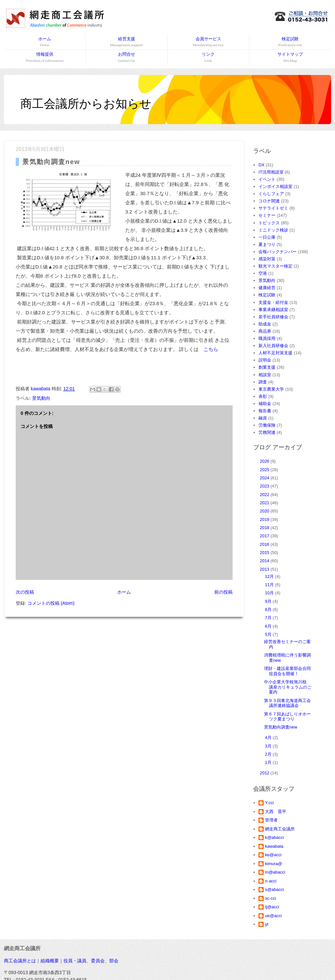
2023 (265, 486)
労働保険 (267, 425)
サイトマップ (290, 57)
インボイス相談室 (275, 186)
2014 (265, 561)
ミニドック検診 (273, 230)
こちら (211, 349)
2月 (269, 754)
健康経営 (267, 288)
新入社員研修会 (273, 346)
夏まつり (267, 244)
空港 (263, 273)
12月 (270, 576)
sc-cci (270, 898)
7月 (269, 618)
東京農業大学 (271, 389)
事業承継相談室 (273, 310)
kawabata (274, 846)
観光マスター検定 (275, 266)
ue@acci (273, 916)
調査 (263, 382)
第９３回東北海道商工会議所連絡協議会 (287, 703)
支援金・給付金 (273, 302)
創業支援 (267, 367)
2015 (265, 553)
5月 (269, 634)
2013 (265, 569)
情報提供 (45, 57)
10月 (270, 593)
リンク (208, 57)
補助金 (265, 404)
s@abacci (274, 889)
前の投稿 (223, 592)
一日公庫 (267, 237)
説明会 (265, 360)
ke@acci (273, 855)
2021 (265, 503)
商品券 (265, 331)
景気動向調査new (281, 727)
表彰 (263, 396)
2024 (265, 478)
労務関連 (267, 432)
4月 (269, 738)
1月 (269, 762)
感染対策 (267, 259)
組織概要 (50, 961)
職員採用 (267, 338)
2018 (265, 528)
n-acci (271, 881)
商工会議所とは (20, 961)
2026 (265, 461)
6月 (269, 626)
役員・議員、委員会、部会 (91, 961)
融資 (263, 418)
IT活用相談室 (271, 172)
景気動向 (41, 398)
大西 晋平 (276, 812)
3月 (269, 746)
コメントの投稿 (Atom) (51, 603)
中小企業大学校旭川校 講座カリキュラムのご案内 (288, 687)
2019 (265, 519)
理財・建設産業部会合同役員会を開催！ (287, 671)
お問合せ (126, 57)
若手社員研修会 (273, 317)
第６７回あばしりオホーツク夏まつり (287, 717)
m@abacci (275, 872)
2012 (265, 773)
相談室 (265, 375)
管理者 (271, 820)
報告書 (265, 411)
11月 (270, 585)
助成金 (265, 324)
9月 (269, 601)
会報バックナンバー (278, 252)
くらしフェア (271, 194)
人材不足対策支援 (275, 353)
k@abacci (274, 837)
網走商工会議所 (280, 829)
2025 (265, 470)
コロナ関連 (269, 201)
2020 (265, 511)
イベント (267, 179)
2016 (265, 544)
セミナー (267, 215)
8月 (269, 610)
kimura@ (273, 864)
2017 (265, 536)
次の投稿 (25, 592)
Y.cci (269, 803)
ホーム (45, 42)
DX (261, 165)
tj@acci (272, 907)
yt (267, 924)
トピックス (269, 223)
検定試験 (290, 42)
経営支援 (126, 42)
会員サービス (208, 42)
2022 (265, 495)
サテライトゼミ (273, 208)
